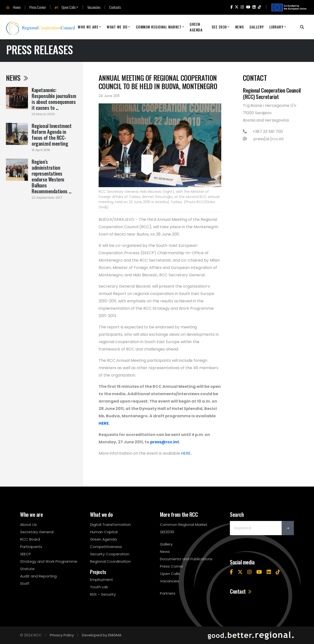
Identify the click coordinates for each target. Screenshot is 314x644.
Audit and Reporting (38, 576)
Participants (31, 547)
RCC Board (30, 539)
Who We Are (88, 27)
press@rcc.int (165, 442)
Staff (25, 583)
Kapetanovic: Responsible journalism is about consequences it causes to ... (54, 99)
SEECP (26, 554)
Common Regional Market (159, 27)
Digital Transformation (110, 525)
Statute (27, 569)
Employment (102, 580)
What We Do (117, 27)
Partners (168, 593)
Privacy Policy (62, 635)
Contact (241, 591)
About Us (28, 525)
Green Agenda (196, 27)
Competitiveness (106, 547)
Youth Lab (99, 587)
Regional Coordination (110, 561)
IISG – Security (103, 594)
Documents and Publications (186, 559)
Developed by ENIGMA (102, 635)
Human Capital (104, 532)
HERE (104, 423)
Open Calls (65, 7)
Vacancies (94, 7)
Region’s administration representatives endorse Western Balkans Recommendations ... (51, 176)
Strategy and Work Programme (49, 561)
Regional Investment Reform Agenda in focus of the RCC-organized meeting (52, 135)
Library (276, 27)
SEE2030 (167, 532)
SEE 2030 (219, 27)
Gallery (257, 27)
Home (13, 7)
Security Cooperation (110, 554)
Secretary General (37, 532)
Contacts (115, 7)
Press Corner (38, 7)
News (240, 27)
